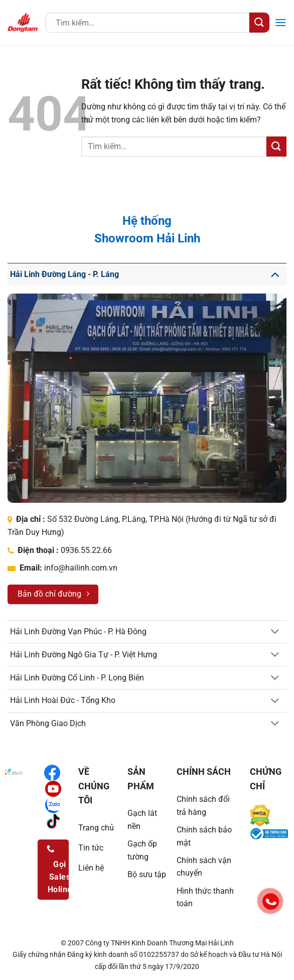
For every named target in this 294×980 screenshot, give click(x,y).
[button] (280, 22)
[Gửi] (259, 22)
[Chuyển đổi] (275, 274)
